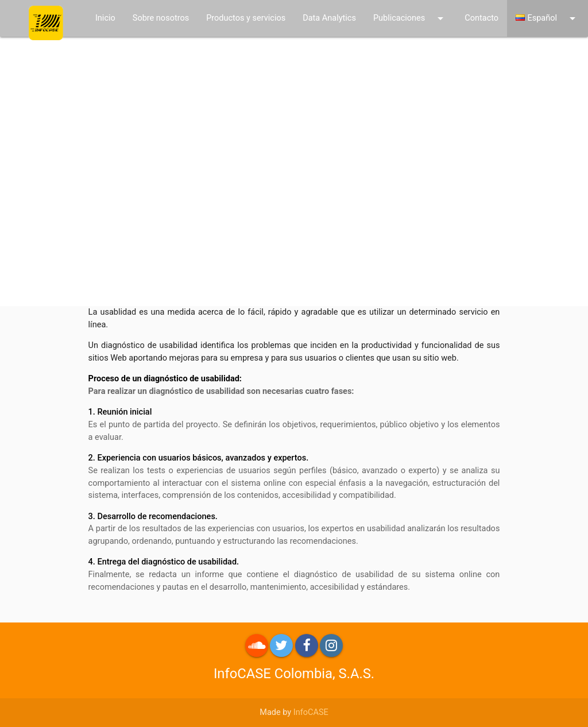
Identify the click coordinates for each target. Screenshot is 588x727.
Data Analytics (329, 18)
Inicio (105, 18)
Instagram (331, 645)
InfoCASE (311, 712)
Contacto (481, 18)
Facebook (307, 645)
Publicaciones (410, 18)
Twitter (281, 645)
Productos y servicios (246, 18)
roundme (257, 645)
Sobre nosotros (161, 18)
